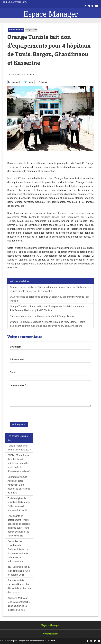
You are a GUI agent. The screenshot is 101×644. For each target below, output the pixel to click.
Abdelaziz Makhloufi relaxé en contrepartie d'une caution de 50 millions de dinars (19, 604)
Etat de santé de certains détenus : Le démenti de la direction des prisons (19, 586)
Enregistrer (19, 425)
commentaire (18, 385)
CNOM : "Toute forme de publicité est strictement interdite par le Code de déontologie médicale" (19, 463)
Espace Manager (51, 14)
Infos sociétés (16, 30)
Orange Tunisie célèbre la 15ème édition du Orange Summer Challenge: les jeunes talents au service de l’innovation (50, 289)
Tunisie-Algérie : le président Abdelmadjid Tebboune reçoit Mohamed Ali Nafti (19, 504)
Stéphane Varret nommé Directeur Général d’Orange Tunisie (42, 316)
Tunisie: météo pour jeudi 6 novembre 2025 (19, 448)
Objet (13, 372)
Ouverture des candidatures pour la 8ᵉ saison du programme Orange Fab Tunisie (49, 299)
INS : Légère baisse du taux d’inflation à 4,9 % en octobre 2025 (19, 571)
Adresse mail (17, 360)
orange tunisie (31, 30)
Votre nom (16, 347)
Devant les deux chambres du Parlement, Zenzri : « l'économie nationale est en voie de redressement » (18, 551)
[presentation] (35, 415)
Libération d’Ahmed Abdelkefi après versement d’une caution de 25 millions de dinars (19, 485)
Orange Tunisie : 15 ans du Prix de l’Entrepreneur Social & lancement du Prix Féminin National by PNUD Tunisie (49, 308)
